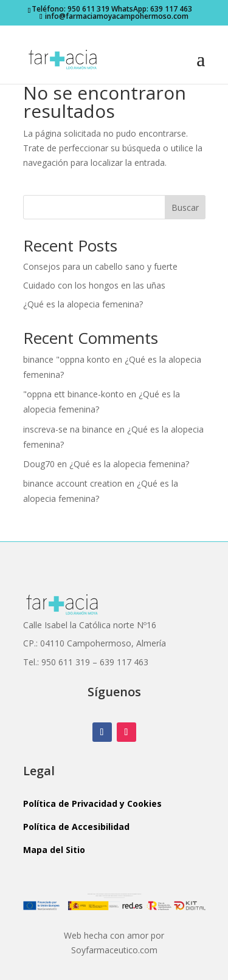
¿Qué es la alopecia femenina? (83, 304)
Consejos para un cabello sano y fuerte (100, 266)
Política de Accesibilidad (76, 827)
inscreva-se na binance (68, 429)
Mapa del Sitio (54, 850)
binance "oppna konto (67, 359)
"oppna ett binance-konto (74, 394)
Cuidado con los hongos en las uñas (94, 285)
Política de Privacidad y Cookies (92, 804)
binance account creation (73, 483)
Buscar (185, 207)
